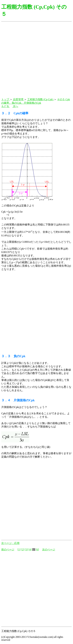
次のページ (49, 549)
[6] (37, 549)
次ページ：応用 (10, 543)
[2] (23, 549)
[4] (30, 549)
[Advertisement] (36, 60)
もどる (6, 106)
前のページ (8, 549)
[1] (19, 549)
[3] (26, 549)
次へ (15, 106)
